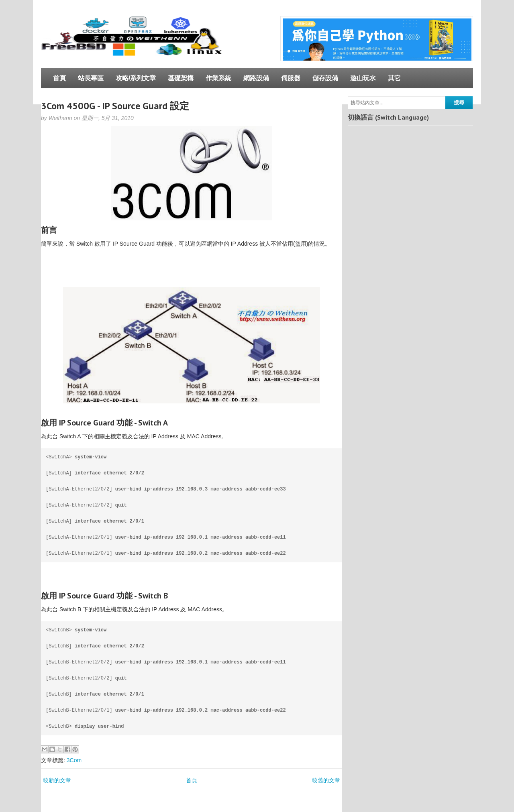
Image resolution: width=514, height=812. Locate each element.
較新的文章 (57, 780)
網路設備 (256, 78)
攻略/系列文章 (136, 78)
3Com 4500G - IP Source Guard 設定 (115, 106)
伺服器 (291, 78)
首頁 (59, 78)
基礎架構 (181, 78)
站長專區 (91, 78)
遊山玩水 (363, 78)
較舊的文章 (326, 780)
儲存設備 (325, 78)
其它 (394, 78)
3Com (74, 760)
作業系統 (218, 78)
